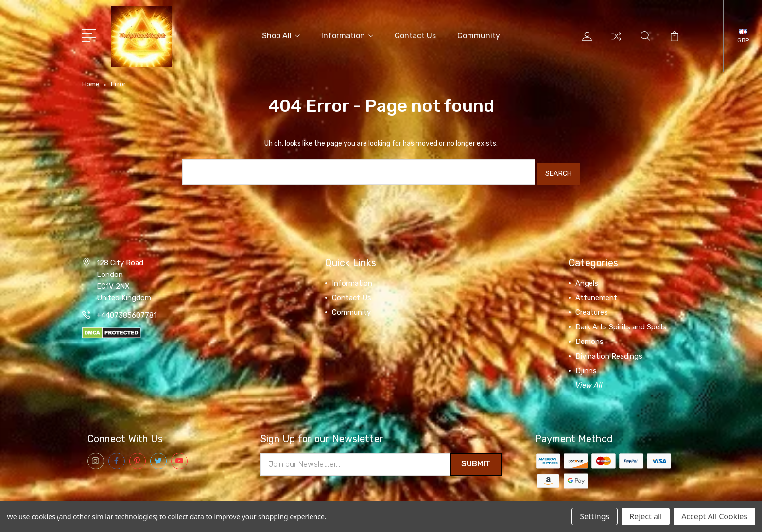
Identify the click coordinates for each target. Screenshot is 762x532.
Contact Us (415, 35)
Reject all (646, 516)
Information (347, 35)
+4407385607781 (127, 310)
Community (479, 35)
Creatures (592, 307)
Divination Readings (609, 351)
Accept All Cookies (714, 516)
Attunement (596, 292)
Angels (587, 278)
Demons (589, 336)
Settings (595, 516)
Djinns (586, 365)
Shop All (281, 35)
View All (589, 380)
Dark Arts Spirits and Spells (621, 322)
